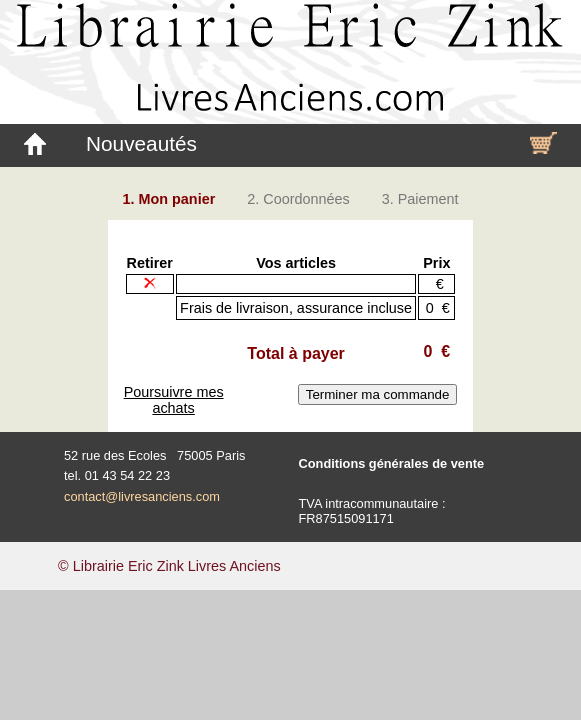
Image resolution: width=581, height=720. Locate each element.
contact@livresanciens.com (142, 496)
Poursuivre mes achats (174, 400)
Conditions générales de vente (392, 463)
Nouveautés (141, 143)
